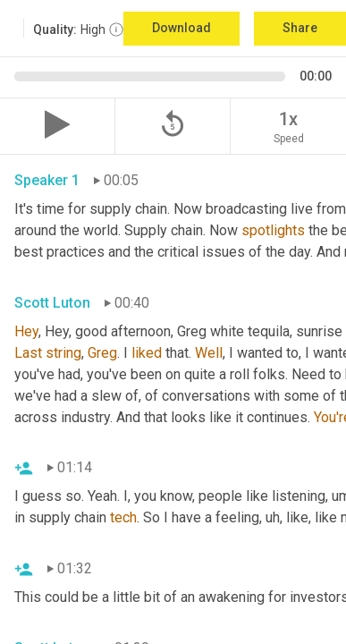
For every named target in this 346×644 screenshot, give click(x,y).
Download (181, 28)
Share (300, 28)
